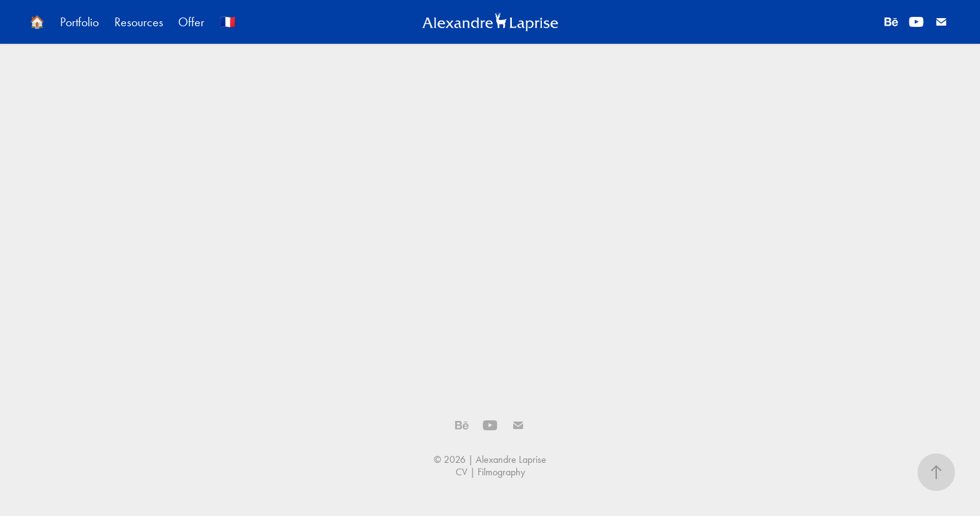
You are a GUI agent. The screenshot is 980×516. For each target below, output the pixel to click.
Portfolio (79, 22)
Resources (139, 22)
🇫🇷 (228, 22)
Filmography (501, 472)
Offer (191, 22)
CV (462, 472)
